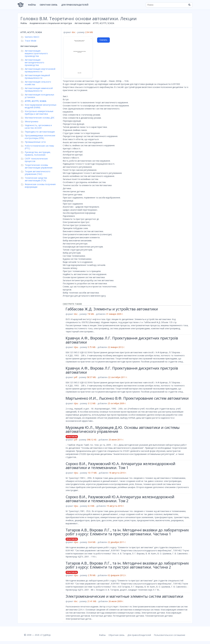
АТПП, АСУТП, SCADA (104, 23)
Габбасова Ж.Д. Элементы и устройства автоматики (112, 309)
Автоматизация (82, 23)
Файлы (32, 5)
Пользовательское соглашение (170, 635)
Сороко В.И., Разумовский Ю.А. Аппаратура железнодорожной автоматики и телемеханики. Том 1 (120, 466)
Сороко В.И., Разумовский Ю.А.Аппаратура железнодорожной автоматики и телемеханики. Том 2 (120, 499)
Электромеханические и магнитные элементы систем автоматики (124, 596)
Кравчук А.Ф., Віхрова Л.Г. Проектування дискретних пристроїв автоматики (122, 340)
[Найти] (189, 5)
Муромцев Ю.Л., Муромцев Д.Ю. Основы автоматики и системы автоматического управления (123, 429)
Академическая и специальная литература (51, 23)
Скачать (103, 40)
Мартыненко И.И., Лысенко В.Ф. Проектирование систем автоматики (127, 398)
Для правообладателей (75, 5)
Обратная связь (49, 5)
